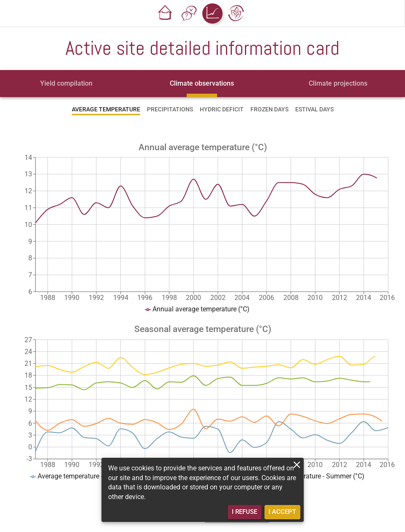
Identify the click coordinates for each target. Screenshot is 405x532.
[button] (165, 14)
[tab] (66, 84)
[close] (297, 465)
